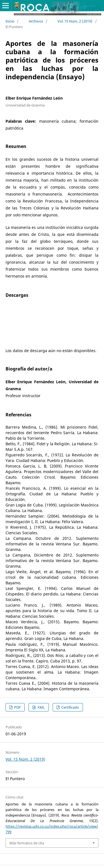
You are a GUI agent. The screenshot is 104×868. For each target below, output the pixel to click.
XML (41, 707)
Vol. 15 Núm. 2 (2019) (75, 21)
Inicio (10, 21)
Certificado (70, 707)
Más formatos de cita (27, 843)
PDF (17, 707)
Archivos (36, 21)
